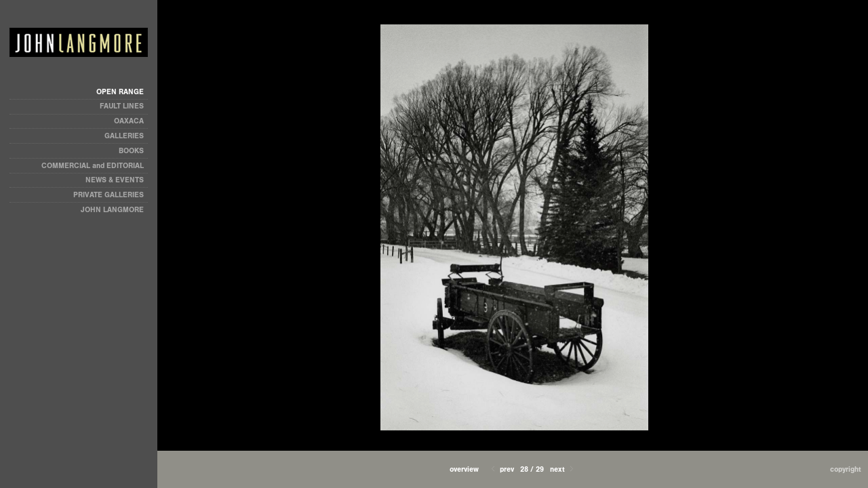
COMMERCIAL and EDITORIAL (93, 166)
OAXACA (129, 121)
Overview (464, 469)
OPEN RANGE (120, 92)
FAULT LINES (122, 106)
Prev (501, 469)
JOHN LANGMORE (112, 210)
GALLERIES (124, 136)
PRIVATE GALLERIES (108, 195)
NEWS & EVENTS (115, 180)
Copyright (846, 469)
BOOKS (131, 151)
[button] (464, 469)
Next (563, 469)
